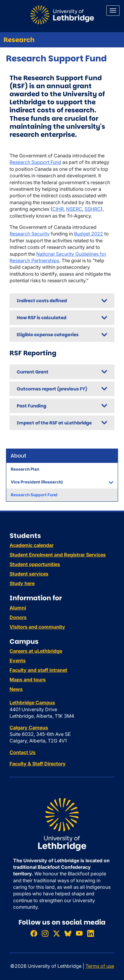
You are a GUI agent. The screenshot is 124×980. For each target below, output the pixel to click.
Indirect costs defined (42, 301)
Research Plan (25, 469)
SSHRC (93, 209)
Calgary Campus (29, 728)
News (16, 689)
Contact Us (23, 752)
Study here (22, 583)
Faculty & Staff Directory (38, 764)
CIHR (58, 209)
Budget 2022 (89, 234)
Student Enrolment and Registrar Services (58, 555)
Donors (18, 617)
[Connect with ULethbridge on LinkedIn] (91, 933)
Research (19, 40)
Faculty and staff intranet (38, 670)
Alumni (18, 608)
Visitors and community (37, 627)
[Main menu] (113, 11)
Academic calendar (32, 545)
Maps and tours (28, 680)
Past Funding (32, 406)
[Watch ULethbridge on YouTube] (79, 933)
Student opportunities (35, 564)
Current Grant (33, 372)
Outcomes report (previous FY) (52, 389)
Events (18, 660)
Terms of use (100, 966)
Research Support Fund (34, 495)
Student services (29, 574)
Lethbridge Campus (32, 703)
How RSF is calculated (42, 318)
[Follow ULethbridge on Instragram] (45, 933)
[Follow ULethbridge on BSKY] (68, 933)
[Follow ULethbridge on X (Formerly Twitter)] (56, 933)
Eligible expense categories (48, 335)
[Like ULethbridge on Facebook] (34, 933)
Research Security (30, 234)
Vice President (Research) (37, 482)
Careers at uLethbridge (36, 651)
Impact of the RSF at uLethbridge (54, 423)
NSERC (74, 209)
